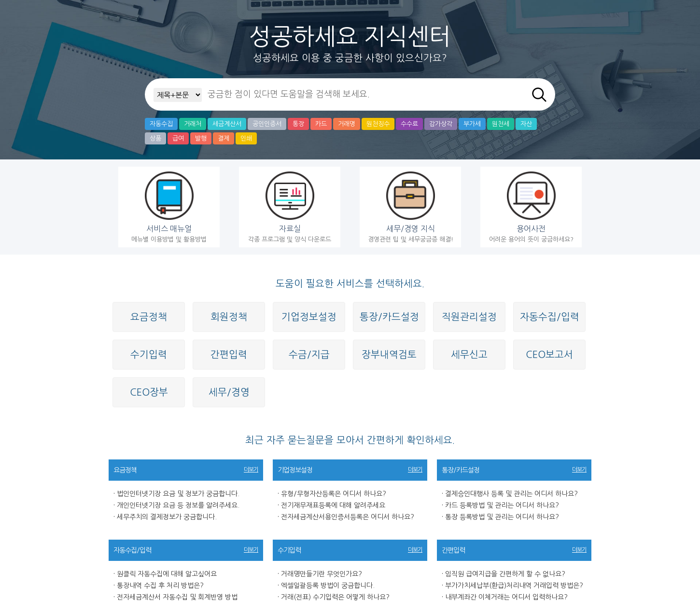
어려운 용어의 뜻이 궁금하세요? (531, 207)
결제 (224, 138)
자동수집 (161, 124)
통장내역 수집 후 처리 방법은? (160, 586)
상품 (155, 138)
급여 (178, 138)
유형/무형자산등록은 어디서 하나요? (334, 494)
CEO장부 (149, 392)
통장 (298, 124)
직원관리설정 (469, 317)
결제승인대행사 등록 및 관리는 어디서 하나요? (511, 494)
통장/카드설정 (389, 317)
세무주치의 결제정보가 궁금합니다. (167, 517)
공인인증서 (267, 124)
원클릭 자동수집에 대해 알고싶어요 (167, 574)
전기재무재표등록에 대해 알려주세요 (333, 505)
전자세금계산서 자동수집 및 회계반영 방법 (177, 597)
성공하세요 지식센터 (350, 37)
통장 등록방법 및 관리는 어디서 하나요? (502, 517)
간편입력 (229, 355)
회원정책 (229, 317)
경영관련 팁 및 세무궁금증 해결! (410, 207)
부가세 (472, 124)
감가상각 (441, 124)
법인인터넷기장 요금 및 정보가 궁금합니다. (178, 494)
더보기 (251, 470)
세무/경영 (229, 392)
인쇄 (246, 138)
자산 (526, 124)
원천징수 (378, 124)
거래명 (347, 124)
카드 (321, 124)
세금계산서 (227, 124)
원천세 (501, 124)
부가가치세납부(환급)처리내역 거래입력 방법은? (514, 586)
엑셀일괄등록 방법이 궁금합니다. (328, 586)
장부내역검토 (389, 355)
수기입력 (149, 355)
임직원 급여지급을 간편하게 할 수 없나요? (505, 574)
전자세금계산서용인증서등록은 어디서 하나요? (348, 517)
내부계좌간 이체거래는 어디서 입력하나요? (506, 597)
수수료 (409, 124)
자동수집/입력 (550, 317)
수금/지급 (309, 355)
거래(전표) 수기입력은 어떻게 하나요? (335, 597)
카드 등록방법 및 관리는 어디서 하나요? (502, 505)
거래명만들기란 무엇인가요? (322, 574)
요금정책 (149, 317)
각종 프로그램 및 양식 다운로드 (290, 207)
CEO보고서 (549, 355)
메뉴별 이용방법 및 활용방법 (169, 207)
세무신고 (469, 355)
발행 (201, 138)
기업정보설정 (309, 317)
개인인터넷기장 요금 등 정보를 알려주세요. (178, 505)
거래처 (193, 124)
